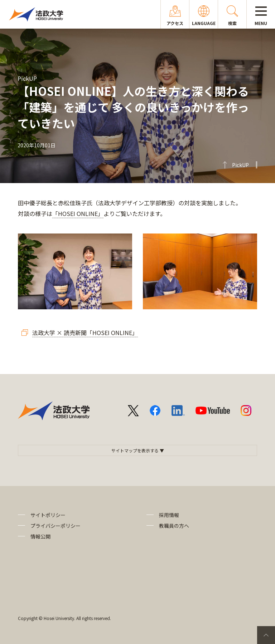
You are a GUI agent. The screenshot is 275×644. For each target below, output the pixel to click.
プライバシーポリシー (56, 526)
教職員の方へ (174, 526)
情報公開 (40, 536)
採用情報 (169, 515)
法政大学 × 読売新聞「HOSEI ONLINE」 (85, 333)
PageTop (266, 635)
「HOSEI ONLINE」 (78, 213)
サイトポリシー (48, 515)
